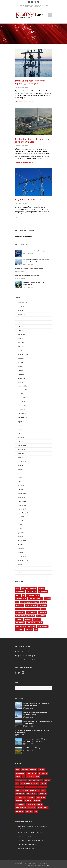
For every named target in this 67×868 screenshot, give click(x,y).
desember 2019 (23, 406)
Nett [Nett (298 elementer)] (44, 609)
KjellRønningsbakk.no (24, 821)
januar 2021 (21, 382)
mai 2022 (21, 326)
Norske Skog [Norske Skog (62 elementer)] (20, 612)
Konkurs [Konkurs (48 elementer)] (43, 602)
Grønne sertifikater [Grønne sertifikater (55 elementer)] (36, 599)
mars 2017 (21, 537)
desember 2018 (23, 453)
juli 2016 (20, 568)
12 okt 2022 (29, 744)
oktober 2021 (22, 350)
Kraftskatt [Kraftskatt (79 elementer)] (20, 605)
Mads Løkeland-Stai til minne (27, 844)
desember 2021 (23, 342)
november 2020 (23, 390)
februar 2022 (22, 334)
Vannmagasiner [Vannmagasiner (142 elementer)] (43, 626)
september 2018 (23, 465)
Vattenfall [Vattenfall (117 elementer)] (20, 630)
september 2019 (23, 418)
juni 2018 (20, 477)
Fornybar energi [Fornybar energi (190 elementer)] (21, 599)
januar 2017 (21, 545)
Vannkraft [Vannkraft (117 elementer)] (32, 626)
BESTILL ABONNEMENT (26, 5)
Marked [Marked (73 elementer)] (19, 609)
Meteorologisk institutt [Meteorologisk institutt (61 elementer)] (31, 609)
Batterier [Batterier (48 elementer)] (25, 588)
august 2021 (21, 358)
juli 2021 (20, 362)
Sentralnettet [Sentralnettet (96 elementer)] (21, 616)
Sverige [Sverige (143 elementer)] (40, 623)
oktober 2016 (22, 557)
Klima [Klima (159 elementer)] (36, 602)
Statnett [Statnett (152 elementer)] (37, 619)
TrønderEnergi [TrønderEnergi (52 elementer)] (21, 626)
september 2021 (23, 354)
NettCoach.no (48, 865)
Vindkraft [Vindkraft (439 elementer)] (29, 630)
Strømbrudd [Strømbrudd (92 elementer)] (20, 623)
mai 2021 (21, 370)
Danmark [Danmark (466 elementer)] (42, 588)
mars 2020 (21, 394)
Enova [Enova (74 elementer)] (18, 595)
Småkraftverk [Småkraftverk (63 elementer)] (41, 616)
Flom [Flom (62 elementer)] (38, 595)
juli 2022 (20, 318)
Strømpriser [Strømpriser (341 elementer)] (31, 623)
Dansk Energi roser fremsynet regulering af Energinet (30, 82)
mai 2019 (21, 434)
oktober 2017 (22, 509)
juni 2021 (20, 366)
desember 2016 (23, 549)
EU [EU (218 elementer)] (23, 595)
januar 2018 (21, 497)
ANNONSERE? (40, 5)
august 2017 (21, 517)
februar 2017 (22, 541)
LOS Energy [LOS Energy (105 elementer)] (43, 605)
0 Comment (29, 254)
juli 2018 (20, 473)
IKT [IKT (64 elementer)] (17, 602)
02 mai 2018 (20, 146)
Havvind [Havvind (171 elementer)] (47, 599)
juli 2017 (20, 521)
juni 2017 (20, 525)
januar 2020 (21, 402)
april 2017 (21, 533)
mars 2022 (21, 330)
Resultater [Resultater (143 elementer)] (42, 612)
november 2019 (23, 410)
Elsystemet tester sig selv (28, 199)
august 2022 (21, 315)
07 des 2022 (29, 708)
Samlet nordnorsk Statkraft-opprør (35, 251)
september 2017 (23, 513)
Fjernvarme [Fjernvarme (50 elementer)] (30, 595)
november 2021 (23, 346)
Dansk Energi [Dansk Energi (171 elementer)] (20, 592)
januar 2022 (21, 338)
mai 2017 (21, 529)
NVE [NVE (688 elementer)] (28, 612)
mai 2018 (21, 481)
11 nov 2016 (21, 203)
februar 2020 (22, 398)
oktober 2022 (22, 307)
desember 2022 (23, 303)
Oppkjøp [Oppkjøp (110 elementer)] (34, 612)
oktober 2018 (22, 461)
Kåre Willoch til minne (24, 836)
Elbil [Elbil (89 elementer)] (28, 592)
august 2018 (21, 469)
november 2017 (23, 505)
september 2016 (23, 561)
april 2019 (21, 438)
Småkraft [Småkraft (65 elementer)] (31, 616)
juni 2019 (20, 430)
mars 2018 (21, 489)
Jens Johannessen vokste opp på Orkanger (31, 840)
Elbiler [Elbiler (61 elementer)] (34, 592)
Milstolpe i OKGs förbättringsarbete (27, 275)
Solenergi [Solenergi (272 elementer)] (19, 619)
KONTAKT (37, 7)
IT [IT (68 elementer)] (21, 602)
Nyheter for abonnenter (25, 102)
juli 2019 (20, 426)
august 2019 (21, 422)
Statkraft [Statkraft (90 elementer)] (28, 619)
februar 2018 (22, 493)
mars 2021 (21, 374)
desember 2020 (23, 386)
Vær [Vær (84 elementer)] (36, 630)
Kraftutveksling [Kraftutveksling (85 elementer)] (31, 605)
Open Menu (50, 15)
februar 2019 (22, 445)
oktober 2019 (22, 414)
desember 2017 (23, 501)
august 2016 (21, 565)
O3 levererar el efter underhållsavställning (29, 269)
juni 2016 (20, 572)
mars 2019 (21, 442)
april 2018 (21, 485)
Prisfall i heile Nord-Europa (32, 748)
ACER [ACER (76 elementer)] (18, 588)
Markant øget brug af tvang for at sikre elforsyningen (32, 140)
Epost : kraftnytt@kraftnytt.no (27, 656)
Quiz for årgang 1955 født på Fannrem (30, 832)
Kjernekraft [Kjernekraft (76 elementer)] (28, 602)
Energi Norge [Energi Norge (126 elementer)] (43, 592)
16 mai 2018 (20, 87)
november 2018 (23, 457)
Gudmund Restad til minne (26, 848)
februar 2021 (22, 378)
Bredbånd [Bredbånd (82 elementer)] (33, 588)
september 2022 (23, 311)
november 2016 (23, 553)
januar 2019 (21, 449)
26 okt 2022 (29, 726)
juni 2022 (20, 322)
